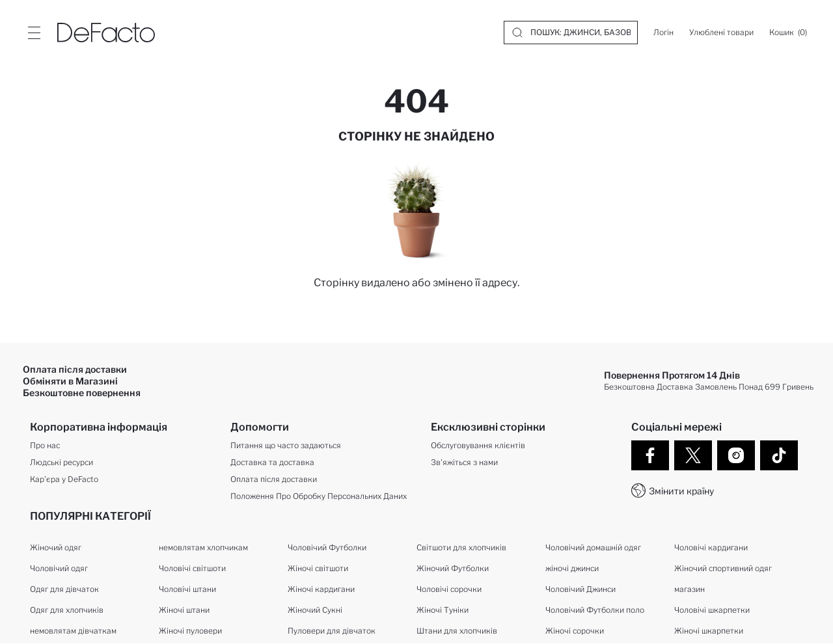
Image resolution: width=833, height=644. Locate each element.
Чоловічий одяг (59, 569)
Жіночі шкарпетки (709, 631)
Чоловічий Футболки (327, 548)
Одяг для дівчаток (64, 590)
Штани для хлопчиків (457, 631)
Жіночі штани (184, 610)
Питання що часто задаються (286, 446)
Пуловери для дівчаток (332, 631)
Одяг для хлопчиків (67, 610)
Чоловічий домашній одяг (593, 548)
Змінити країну (681, 491)
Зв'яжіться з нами (464, 463)
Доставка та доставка (272, 463)
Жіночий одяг (56, 548)
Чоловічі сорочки (449, 590)
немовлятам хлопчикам (203, 548)
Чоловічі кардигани (711, 548)
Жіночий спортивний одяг (723, 569)
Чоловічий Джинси (580, 590)
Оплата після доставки (274, 480)
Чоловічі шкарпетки (712, 610)
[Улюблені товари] (721, 33)
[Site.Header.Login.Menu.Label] (34, 33)
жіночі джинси (572, 569)
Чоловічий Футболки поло (595, 610)
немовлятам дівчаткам (73, 631)
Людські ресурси (61, 463)
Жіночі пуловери (190, 631)
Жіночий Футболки (453, 569)
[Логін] (663, 33)
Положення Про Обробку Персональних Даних (319, 497)
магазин (690, 590)
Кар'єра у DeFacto (64, 480)
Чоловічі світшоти (192, 569)
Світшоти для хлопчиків (461, 548)
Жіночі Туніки (443, 610)
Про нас (45, 446)
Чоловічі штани (187, 590)
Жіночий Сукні (315, 610)
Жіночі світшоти (318, 569)
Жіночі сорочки (575, 631)
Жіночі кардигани (321, 590)
